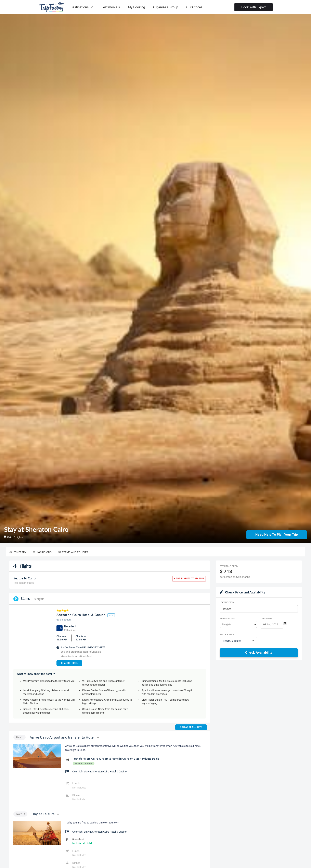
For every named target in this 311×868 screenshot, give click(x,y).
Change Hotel (69, 663)
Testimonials (111, 7)
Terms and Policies (73, 552)
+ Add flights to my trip (189, 578)
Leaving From (227, 602)
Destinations (82, 7)
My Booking (137, 7)
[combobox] (259, 609)
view (111, 615)
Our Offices (194, 7)
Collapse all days (191, 727)
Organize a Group (166, 7)
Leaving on (266, 618)
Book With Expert (254, 7)
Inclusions (42, 552)
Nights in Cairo (228, 618)
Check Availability (259, 653)
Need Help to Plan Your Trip (277, 535)
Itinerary (18, 552)
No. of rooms (227, 634)
